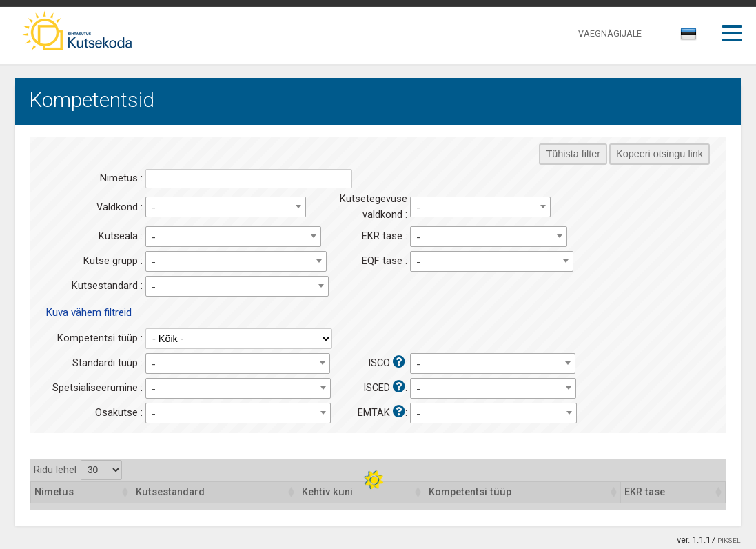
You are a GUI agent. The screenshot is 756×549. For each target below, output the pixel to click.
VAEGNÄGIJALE (610, 33)
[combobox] (689, 38)
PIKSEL (729, 540)
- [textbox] (154, 208)
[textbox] (686, 37)
